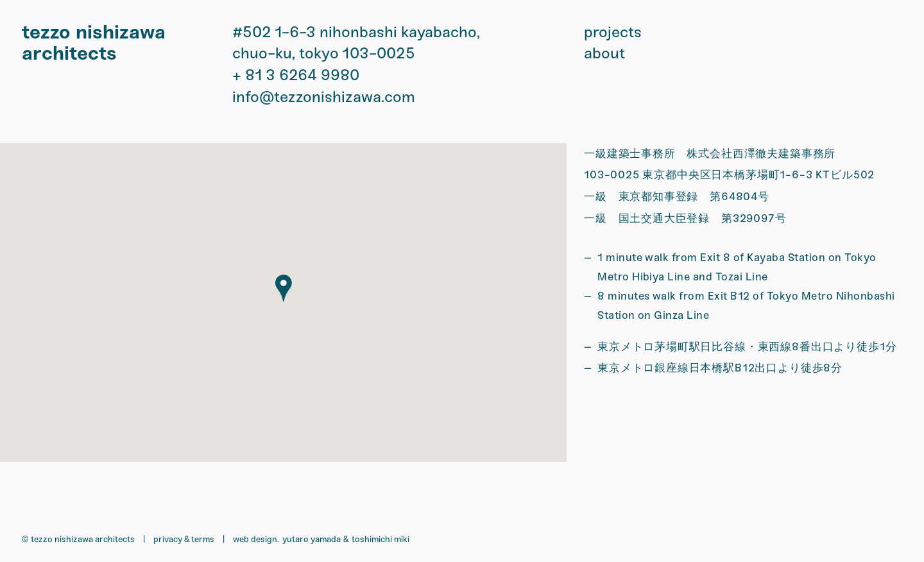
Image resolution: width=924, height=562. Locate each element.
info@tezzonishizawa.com (324, 97)
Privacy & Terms (184, 539)
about (604, 53)
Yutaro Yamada (312, 539)
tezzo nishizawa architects (94, 43)
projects (613, 32)
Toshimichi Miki (381, 539)
